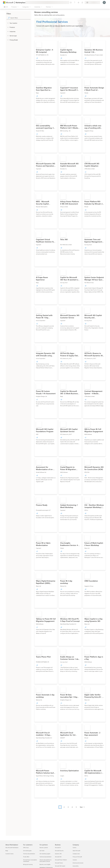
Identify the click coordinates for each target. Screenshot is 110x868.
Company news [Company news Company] (76, 854)
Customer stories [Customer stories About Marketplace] (9, 854)
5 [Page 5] (76, 807)
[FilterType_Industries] (8, 31)
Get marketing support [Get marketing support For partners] (45, 854)
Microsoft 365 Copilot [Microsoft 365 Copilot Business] (60, 866)
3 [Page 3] (68, 807)
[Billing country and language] (92, 2)
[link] (46, 59)
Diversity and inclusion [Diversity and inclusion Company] (78, 863)
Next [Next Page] (81, 807)
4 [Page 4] (72, 807)
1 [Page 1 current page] (60, 807)
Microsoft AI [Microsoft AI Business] (58, 848)
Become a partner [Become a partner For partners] (44, 848)
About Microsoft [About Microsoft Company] (76, 851)
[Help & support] (75, 2)
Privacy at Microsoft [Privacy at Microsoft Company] (77, 857)
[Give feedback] (71, 2)
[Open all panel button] (6, 7)
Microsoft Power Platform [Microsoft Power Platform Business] (61, 860)
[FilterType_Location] (8, 23)
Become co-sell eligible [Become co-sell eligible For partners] (45, 864)
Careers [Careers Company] (75, 848)
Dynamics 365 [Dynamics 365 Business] (58, 854)
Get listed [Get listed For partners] (42, 851)
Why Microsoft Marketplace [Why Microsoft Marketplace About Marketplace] (12, 848)
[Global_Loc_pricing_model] (8, 40)
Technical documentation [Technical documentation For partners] (45, 857)
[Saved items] (78, 2)
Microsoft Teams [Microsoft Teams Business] (59, 863)
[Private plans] (82, 2)
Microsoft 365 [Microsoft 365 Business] (58, 857)
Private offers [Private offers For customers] (26, 857)
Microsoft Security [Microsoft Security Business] (59, 851)
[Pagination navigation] (72, 809)
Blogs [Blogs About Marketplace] (7, 851)
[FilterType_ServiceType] (8, 36)
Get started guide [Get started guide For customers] (27, 851)
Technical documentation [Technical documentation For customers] (29, 854)
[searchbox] (20, 18)
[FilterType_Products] (8, 27)
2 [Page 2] (64, 807)
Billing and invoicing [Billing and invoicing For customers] (28, 864)
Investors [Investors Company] (75, 860)
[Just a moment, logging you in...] (104, 2)
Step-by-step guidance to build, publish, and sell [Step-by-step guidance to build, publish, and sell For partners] (45, 861)
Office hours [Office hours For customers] (26, 848)
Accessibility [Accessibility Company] (76, 866)
